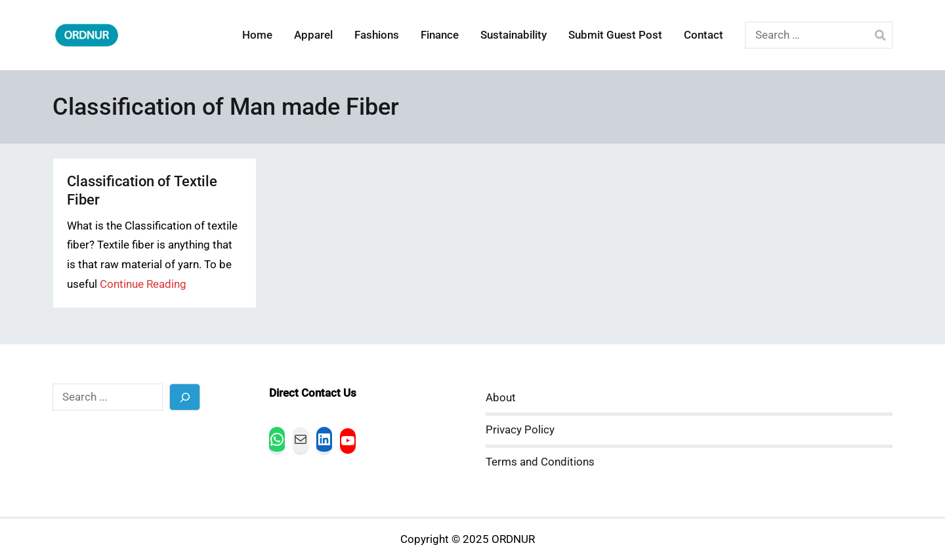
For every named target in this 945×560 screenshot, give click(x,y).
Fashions (377, 35)
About (501, 398)
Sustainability (514, 35)
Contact (703, 35)
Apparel (313, 35)
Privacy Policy (520, 430)
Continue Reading (143, 284)
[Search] (185, 397)
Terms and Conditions (540, 462)
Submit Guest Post (615, 35)
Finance (440, 35)
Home (257, 35)
